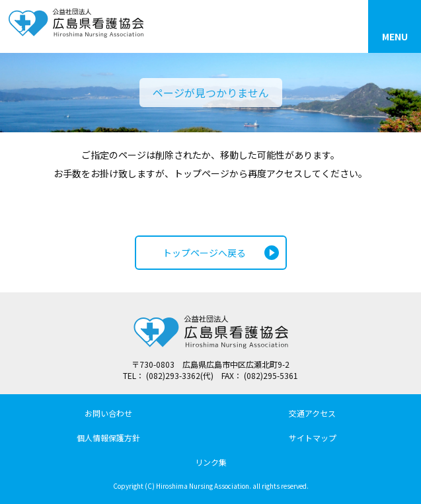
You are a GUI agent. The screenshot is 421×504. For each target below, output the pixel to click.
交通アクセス (312, 413)
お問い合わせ (108, 413)
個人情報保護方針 (108, 438)
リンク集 (211, 462)
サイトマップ (313, 438)
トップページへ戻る (204, 253)
